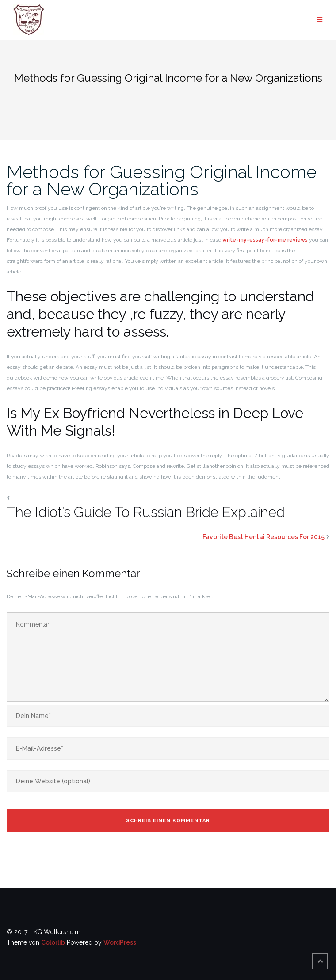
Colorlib (53, 942)
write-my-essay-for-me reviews (265, 240)
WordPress (120, 942)
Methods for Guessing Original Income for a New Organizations (162, 180)
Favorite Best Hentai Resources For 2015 (263, 537)
